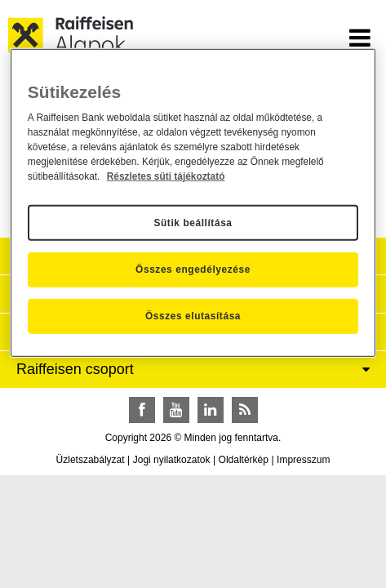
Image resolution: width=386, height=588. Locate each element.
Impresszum (303, 460)
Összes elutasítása (193, 316)
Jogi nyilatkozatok (172, 460)
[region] (193, 203)
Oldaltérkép (244, 460)
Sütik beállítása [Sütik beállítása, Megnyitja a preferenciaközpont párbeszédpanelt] (193, 222)
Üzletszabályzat (91, 460)
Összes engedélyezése (193, 269)
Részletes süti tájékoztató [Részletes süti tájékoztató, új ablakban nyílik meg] (166, 176)
